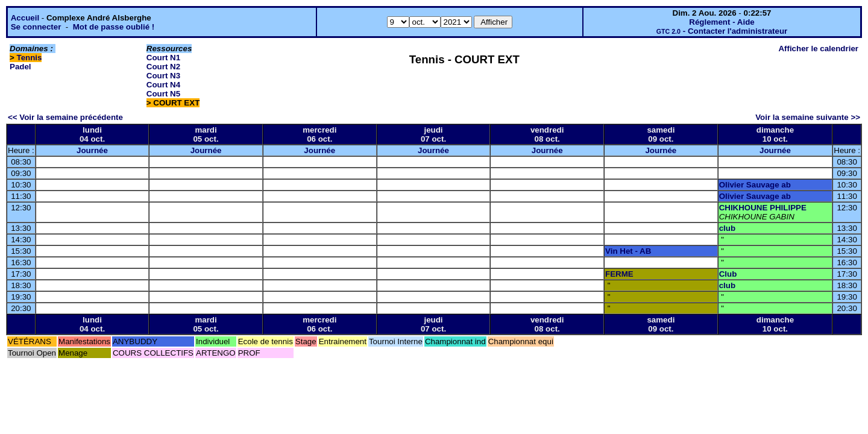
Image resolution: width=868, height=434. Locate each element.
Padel (20, 67)
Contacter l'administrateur (737, 31)
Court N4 (163, 85)
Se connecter (36, 27)
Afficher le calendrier (818, 49)
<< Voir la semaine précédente (65, 117)
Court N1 (163, 58)
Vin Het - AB (628, 251)
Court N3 (163, 76)
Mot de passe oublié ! (114, 27)
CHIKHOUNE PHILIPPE (763, 208)
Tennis (30, 58)
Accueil (25, 18)
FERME (619, 274)
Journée (92, 150)
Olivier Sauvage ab (755, 185)
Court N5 (163, 94)
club (727, 228)
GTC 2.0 (668, 31)
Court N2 (163, 67)
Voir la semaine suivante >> (808, 117)
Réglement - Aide (722, 22)
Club (728, 274)
